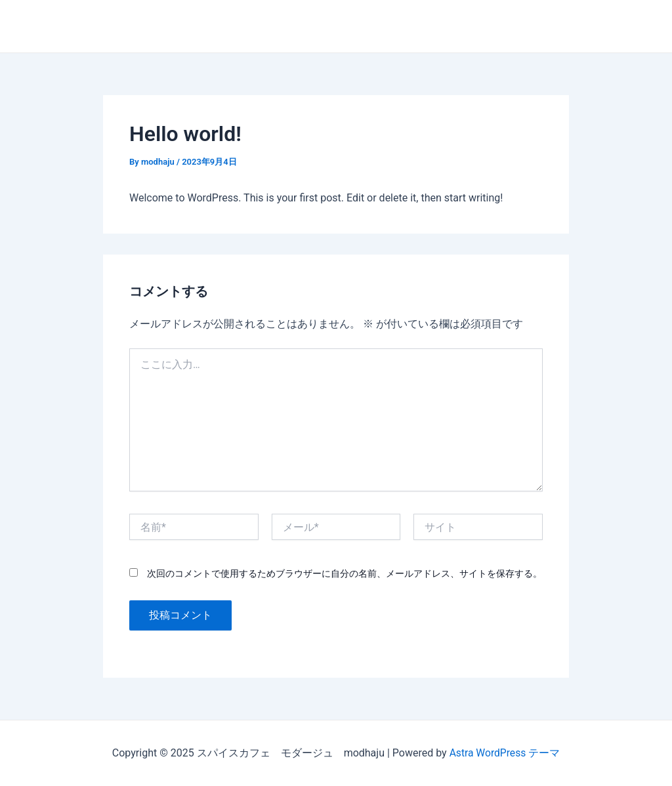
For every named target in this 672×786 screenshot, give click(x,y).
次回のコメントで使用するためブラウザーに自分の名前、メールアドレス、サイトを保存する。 (345, 573)
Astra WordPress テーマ (504, 753)
